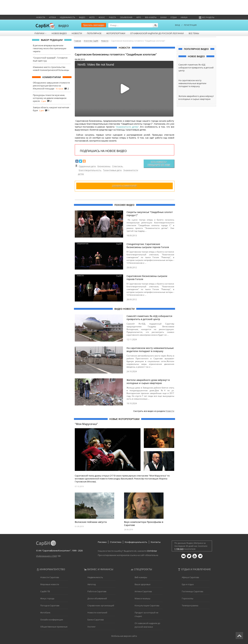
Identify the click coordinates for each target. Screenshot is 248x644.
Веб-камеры (151, 17)
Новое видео (59, 33)
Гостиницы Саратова (192, 591)
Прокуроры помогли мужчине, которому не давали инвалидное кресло (50, 98)
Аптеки (52, 17)
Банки (163, 17)
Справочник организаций (101, 605)
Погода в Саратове (50, 605)
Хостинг (92, 627)
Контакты (156, 542)
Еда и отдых (188, 584)
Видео (82, 17)
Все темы (194, 33)
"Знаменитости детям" (127, 127)
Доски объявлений (97, 598)
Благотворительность (90, 170)
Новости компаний (97, 613)
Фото (92, 17)
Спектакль (117, 166)
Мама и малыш (142, 598)
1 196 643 (179, 549)
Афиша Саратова (190, 577)
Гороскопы (188, 598)
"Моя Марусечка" (86, 424)
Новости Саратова (50, 577)
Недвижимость (67, 17)
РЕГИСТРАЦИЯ (190, 25)
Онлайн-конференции (52, 620)
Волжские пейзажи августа (91, 522)
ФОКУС (102, 17)
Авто (139, 17)
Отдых (174, 17)
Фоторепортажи (116, 33)
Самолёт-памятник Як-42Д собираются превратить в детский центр (149, 318)
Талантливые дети (112, 170)
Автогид (92, 584)
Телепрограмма (190, 605)
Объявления (126, 17)
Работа (112, 17)
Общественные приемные (54, 627)
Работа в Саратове (97, 591)
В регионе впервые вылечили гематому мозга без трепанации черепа (50, 48)
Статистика (116, 542)
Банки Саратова (96, 620)
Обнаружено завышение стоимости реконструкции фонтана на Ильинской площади (51, 86)
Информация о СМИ (47, 556)
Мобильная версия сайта (124, 636)
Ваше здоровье (142, 584)
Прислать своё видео (94, 25)
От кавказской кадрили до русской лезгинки (157, 33)
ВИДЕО (64, 26)
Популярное (94, 33)
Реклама (102, 542)
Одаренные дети (87, 166)
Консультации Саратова (147, 605)
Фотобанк (45, 613)
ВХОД (177, 25)
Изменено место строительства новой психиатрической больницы (51, 69)
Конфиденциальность (136, 542)
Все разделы (207, 17)
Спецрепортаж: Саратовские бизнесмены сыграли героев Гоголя (148, 246)
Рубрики (41, 33)
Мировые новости (50, 584)
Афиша (184, 17)
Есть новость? (159, 164)
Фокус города (47, 598)
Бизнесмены (104, 166)
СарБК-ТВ (45, 591)
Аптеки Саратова (143, 591)
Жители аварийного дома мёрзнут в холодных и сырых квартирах (148, 382)
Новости (41, 17)
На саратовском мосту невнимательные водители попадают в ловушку (150, 350)
